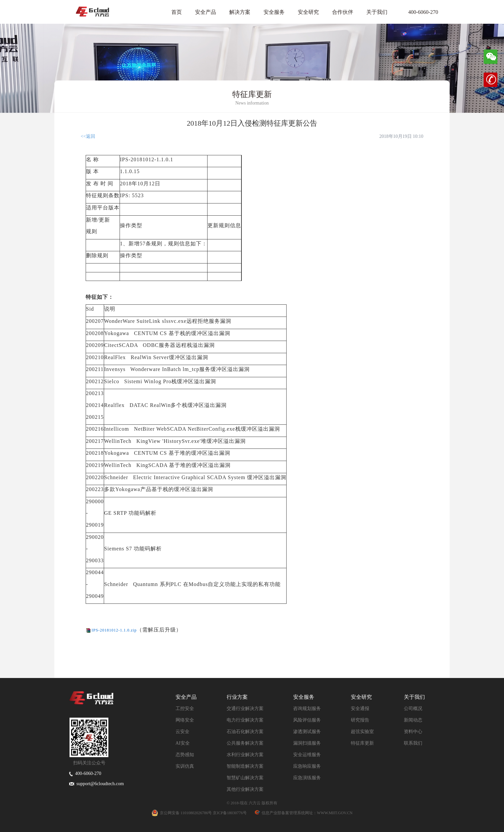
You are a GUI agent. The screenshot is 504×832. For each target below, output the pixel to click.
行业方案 (237, 697)
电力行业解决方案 (245, 720)
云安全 (182, 732)
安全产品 (206, 12)
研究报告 (360, 720)
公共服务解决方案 (245, 743)
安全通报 (360, 709)
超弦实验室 (362, 732)
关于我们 (377, 12)
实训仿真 (185, 766)
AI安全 (183, 743)
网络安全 (185, 720)
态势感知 (185, 755)
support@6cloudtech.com (97, 784)
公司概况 (413, 709)
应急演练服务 (307, 778)
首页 (177, 12)
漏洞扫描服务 (307, 743)
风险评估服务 (307, 720)
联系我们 (413, 743)
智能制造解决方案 (245, 766)
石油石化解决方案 (245, 732)
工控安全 (185, 709)
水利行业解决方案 (245, 755)
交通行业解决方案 (245, 709)
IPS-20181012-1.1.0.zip (114, 630)
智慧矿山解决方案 (245, 778)
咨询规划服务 (307, 709)
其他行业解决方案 (245, 789)
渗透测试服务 (307, 732)
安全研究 (308, 12)
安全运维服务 (307, 755)
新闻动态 (413, 720)
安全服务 (274, 12)
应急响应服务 (307, 766)
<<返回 (88, 136)
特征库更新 (362, 743)
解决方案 (240, 12)
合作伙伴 (343, 12)
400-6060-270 (419, 12)
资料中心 (413, 732)
